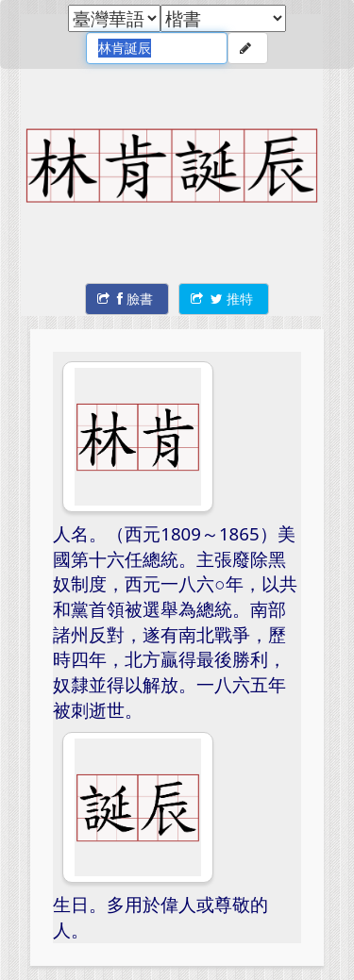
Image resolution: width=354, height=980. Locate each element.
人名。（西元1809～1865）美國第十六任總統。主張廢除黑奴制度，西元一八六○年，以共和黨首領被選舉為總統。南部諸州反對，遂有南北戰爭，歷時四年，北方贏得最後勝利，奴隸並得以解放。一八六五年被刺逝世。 (175, 622)
